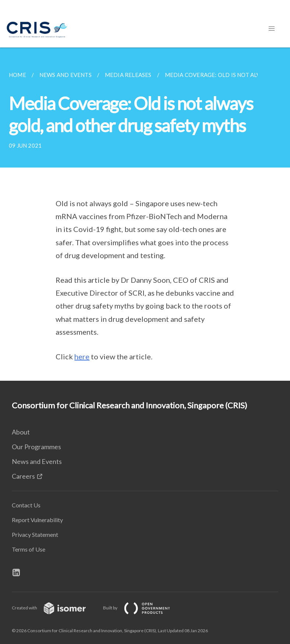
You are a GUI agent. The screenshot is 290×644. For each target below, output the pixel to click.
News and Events (37, 461)
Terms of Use (29, 549)
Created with (55, 608)
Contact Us (26, 505)
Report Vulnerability (37, 520)
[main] (145, 214)
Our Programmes (36, 447)
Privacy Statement (35, 534)
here (82, 356)
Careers (23, 476)
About (21, 432)
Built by (142, 608)
